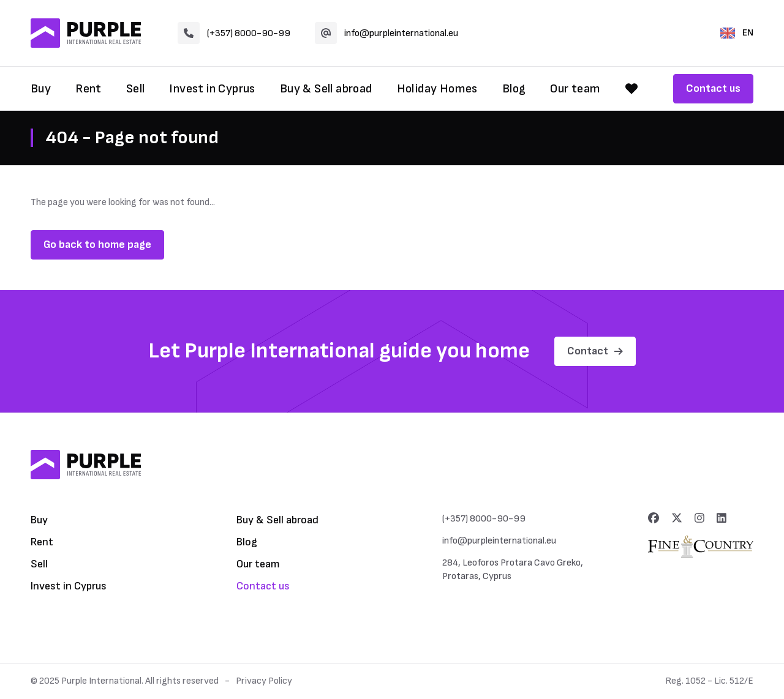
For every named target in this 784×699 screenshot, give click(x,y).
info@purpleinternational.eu (386, 33)
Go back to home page (97, 245)
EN (737, 33)
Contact (595, 351)
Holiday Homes (437, 89)
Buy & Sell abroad (326, 89)
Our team (575, 89)
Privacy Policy (264, 681)
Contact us (713, 88)
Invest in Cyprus (212, 89)
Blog (514, 89)
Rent (89, 89)
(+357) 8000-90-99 (234, 33)
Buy (41, 89)
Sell (136, 89)
